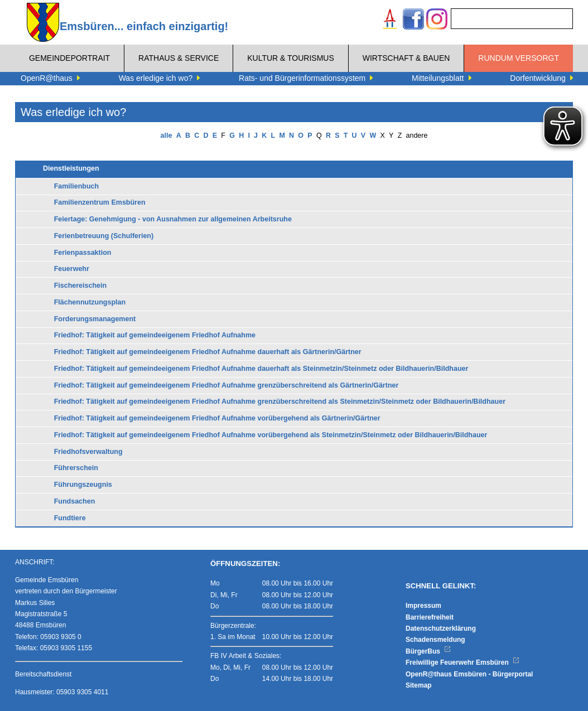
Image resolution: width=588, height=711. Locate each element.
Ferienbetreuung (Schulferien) (104, 236)
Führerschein (76, 468)
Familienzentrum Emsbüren (100, 202)
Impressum (423, 606)
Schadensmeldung (435, 640)
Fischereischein (81, 286)
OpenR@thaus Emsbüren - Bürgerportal (469, 674)
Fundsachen (75, 501)
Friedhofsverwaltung (88, 452)
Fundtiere (70, 518)
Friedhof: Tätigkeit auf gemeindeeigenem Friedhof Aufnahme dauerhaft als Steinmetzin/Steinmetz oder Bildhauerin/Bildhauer (261, 369)
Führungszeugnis (83, 485)
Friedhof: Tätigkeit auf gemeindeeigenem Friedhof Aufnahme (155, 335)
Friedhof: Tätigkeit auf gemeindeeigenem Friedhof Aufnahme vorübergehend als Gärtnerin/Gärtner (217, 418)
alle (167, 136)
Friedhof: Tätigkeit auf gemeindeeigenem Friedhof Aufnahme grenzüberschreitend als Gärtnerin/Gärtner (226, 385)
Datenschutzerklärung (441, 628)
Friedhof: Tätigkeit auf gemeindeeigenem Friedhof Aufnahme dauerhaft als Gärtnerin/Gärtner (208, 352)
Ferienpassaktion (83, 253)
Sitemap (419, 685)
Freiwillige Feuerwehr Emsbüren (462, 662)
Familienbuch (77, 186)
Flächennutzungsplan (90, 302)
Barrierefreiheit (430, 617)
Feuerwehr (72, 269)
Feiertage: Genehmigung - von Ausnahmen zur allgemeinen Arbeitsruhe (173, 219)
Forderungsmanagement (95, 319)
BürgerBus (428, 651)
